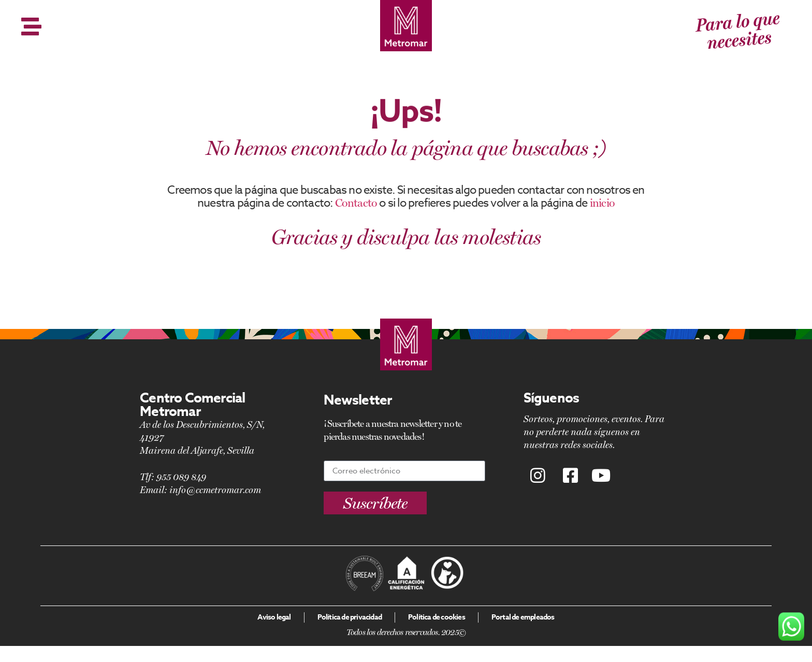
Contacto (356, 203)
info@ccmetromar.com (215, 490)
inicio (602, 203)
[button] (375, 503)
